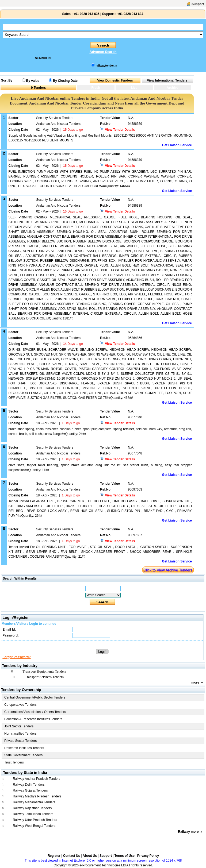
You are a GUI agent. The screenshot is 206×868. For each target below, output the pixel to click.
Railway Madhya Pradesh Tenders (37, 796)
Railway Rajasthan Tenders (32, 808)
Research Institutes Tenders (24, 748)
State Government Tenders (23, 755)
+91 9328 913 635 (86, 14)
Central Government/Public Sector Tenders (35, 697)
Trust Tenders (14, 762)
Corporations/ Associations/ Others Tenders (35, 712)
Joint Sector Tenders (19, 726)
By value (33, 81)
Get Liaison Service (177, 145)
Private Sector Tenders (20, 741)
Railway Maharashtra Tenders (34, 802)
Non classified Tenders (20, 734)
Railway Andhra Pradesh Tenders (37, 779)
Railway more (188, 832)
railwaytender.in (106, 65)
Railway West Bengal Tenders (34, 826)
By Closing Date (65, 81)
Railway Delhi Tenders (29, 785)
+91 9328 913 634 (130, 14)
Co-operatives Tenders (20, 705)
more (195, 682)
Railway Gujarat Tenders (30, 790)
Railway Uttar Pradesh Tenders (35, 820)
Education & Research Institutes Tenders (33, 719)
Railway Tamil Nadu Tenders (33, 814)
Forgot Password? (16, 657)
